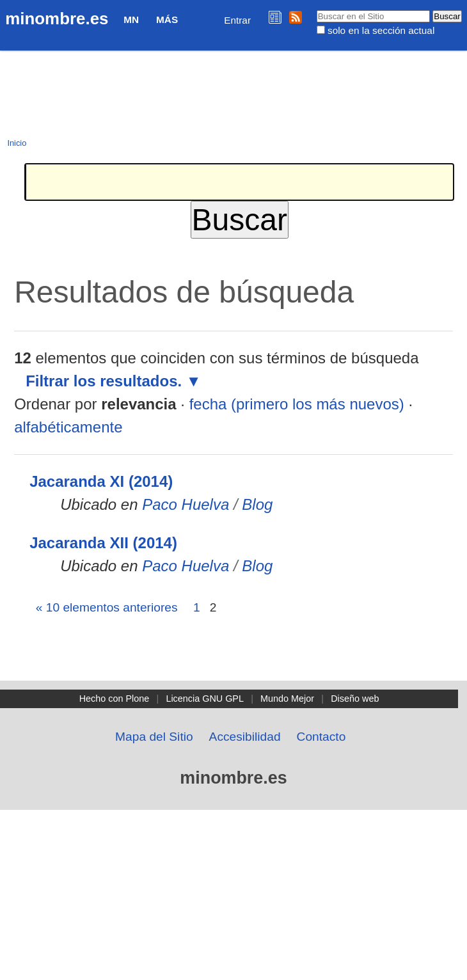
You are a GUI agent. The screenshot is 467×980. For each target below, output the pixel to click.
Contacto (321, 737)
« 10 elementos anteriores (107, 607)
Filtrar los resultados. (104, 381)
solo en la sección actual (381, 30)
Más (167, 20)
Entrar (237, 20)
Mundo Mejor (287, 699)
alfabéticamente (68, 427)
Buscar (316, 10)
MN (131, 20)
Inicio (17, 143)
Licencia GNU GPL (205, 699)
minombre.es (57, 19)
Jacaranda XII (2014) (103, 543)
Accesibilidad (245, 737)
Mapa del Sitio (154, 737)
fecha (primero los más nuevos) (297, 404)
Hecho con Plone (115, 699)
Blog (257, 504)
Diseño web (355, 699)
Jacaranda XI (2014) (101, 481)
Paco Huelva (186, 504)
